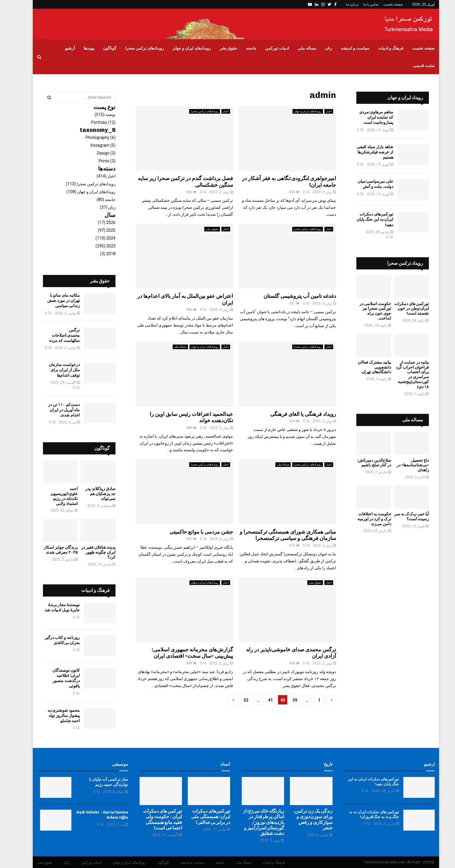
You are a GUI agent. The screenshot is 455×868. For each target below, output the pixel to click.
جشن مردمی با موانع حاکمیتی (193, 532)
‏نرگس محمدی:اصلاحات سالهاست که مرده (56, 335)
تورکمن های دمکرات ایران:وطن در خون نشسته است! (403, 309)
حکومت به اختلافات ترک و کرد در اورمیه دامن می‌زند (366, 519)
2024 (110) (97, 238)
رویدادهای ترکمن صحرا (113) (82, 184)
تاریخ (320, 764)
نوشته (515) (97, 115)
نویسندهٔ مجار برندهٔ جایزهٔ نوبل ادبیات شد (54, 607)
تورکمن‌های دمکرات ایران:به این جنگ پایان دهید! (366, 219)
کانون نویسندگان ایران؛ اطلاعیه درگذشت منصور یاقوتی (58, 678)
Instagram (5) (95, 145)
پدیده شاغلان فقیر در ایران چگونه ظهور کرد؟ (90, 552)
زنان (320, 48)
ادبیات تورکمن (269, 48)
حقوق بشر (220, 48)
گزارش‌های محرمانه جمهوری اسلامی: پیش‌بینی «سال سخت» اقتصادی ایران (184, 653)
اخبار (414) (98, 176)
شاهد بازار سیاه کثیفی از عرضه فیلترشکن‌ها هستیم (366, 152)
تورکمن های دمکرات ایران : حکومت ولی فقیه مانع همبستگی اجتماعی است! (154, 819)
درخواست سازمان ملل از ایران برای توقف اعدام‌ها (56, 370)
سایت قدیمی (415, 66)
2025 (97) (98, 230)
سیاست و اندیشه (347, 48)
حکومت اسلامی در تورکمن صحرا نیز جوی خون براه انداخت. (367, 311)
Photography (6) (92, 137)
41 (262, 700)
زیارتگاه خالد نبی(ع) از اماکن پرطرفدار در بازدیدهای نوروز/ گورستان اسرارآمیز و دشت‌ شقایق (255, 822)
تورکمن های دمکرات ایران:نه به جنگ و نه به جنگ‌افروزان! (366, 814)
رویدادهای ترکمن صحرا (136, 48)
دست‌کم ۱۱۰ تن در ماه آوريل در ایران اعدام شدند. (56, 410)
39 (286, 700)
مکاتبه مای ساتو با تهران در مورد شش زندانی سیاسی (55, 301)
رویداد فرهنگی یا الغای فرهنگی (295, 414)
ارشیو (421, 764)
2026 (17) (98, 222)
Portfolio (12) (95, 122)
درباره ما (344, 4)
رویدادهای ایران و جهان (183, 48)
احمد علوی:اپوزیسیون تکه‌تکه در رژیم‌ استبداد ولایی (56, 496)
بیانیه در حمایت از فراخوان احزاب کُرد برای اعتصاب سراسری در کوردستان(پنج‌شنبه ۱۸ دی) (404, 375)
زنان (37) (99, 207)
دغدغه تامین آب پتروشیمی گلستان (291, 296)
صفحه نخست (385, 4)
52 (238, 700)
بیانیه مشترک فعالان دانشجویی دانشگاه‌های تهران (366, 367)
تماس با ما (362, 4)
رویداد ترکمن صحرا (397, 263)
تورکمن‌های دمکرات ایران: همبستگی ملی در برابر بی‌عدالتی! (202, 817)
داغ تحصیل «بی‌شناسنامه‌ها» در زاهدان (404, 465)
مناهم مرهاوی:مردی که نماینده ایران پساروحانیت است (368, 117)
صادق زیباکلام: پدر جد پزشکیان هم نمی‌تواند (92, 494)
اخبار (217, 111)
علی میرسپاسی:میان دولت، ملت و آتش (367, 184)
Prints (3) (99, 161)
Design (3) (98, 153)
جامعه (243, 48)
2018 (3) (99, 254)
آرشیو (62, 48)
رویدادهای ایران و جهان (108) (83, 192)
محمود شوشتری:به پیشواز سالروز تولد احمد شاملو (55, 716)
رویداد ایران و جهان (397, 98)
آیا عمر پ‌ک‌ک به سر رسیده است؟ (403, 517)
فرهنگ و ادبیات (382, 48)
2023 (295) (97, 246)
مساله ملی (299, 48)
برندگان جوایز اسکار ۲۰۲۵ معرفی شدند (52, 550)
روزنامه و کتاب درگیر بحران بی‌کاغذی (54, 640)
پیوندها (81, 48)
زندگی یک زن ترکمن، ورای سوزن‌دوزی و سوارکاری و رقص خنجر (305, 819)
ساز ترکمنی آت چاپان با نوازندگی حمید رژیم (100, 782)
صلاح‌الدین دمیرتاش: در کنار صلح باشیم (366, 463)
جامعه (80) (98, 200)
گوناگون (101, 48)
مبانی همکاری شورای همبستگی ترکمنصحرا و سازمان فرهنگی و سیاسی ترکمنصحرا (279, 535)
